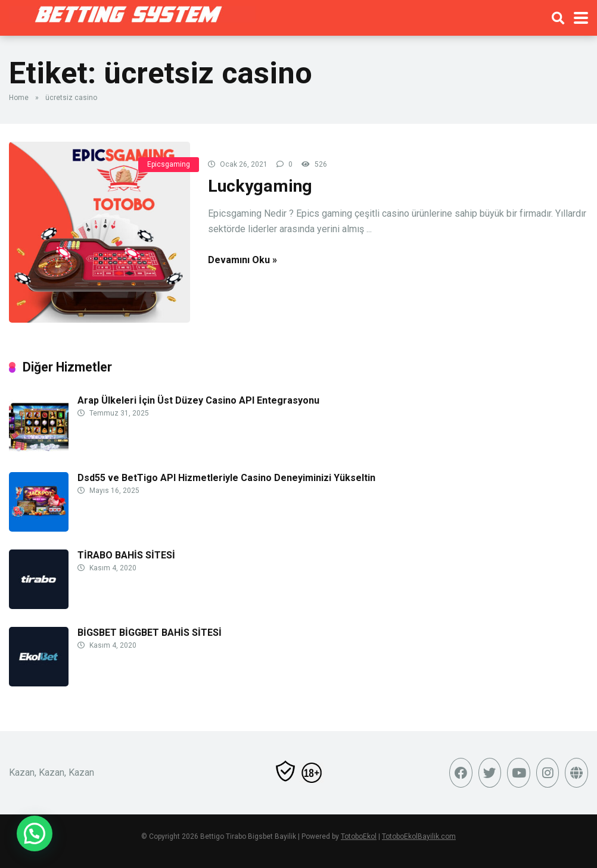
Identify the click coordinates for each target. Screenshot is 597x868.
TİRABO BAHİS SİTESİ (126, 555)
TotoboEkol (359, 836)
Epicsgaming (169, 164)
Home (19, 98)
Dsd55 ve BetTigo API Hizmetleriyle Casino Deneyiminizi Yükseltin (226, 478)
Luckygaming (260, 186)
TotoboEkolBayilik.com (419, 836)
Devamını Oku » (242, 260)
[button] (35, 833)
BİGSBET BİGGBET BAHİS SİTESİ (150, 633)
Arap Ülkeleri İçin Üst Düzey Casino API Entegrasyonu (198, 400)
